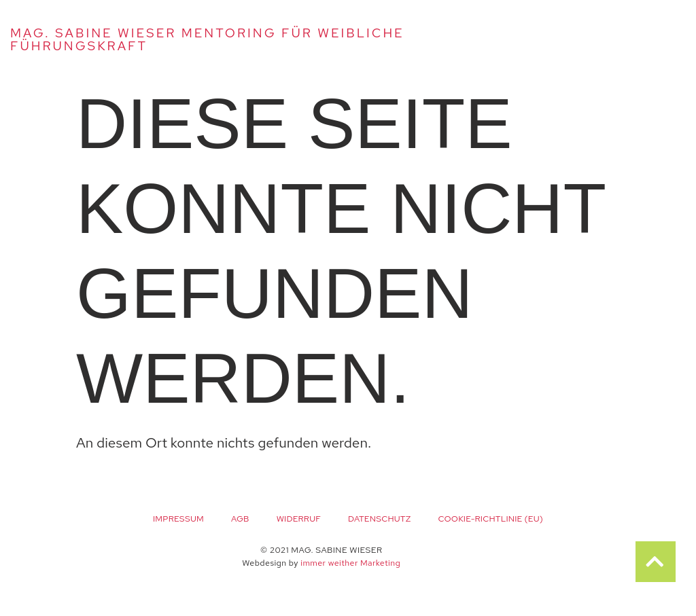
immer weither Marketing (350, 563)
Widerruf (299, 519)
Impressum (178, 519)
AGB (240, 519)
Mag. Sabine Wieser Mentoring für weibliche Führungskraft (207, 39)
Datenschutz (379, 519)
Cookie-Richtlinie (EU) (490, 519)
